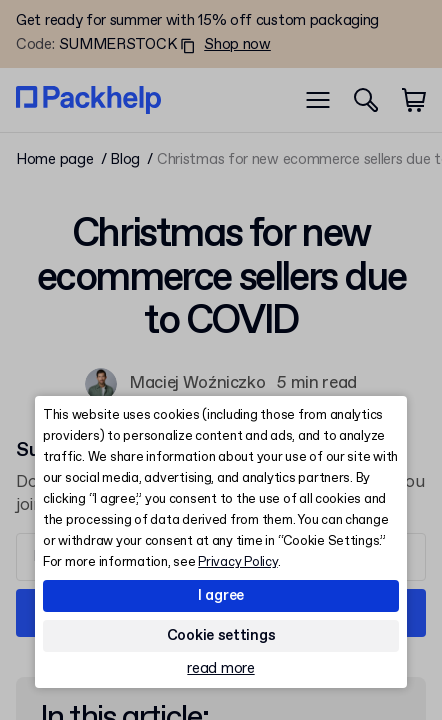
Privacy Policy (237, 562)
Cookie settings (221, 636)
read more (220, 669)
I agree (221, 596)
